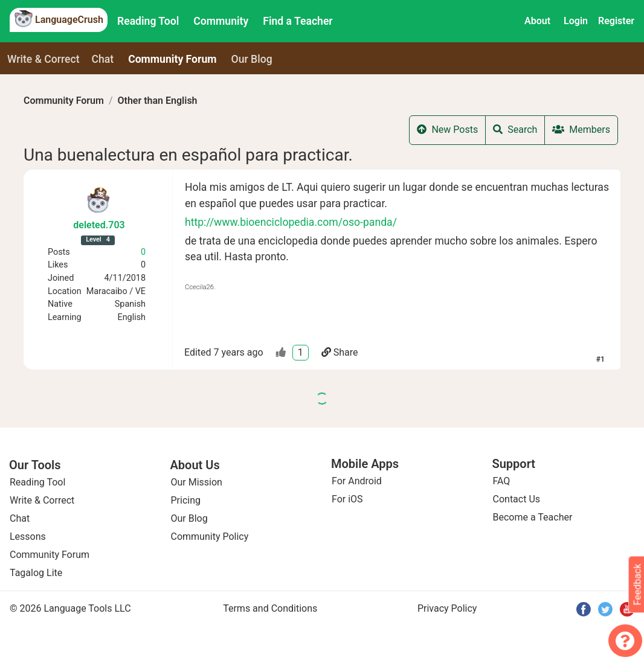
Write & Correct (43, 59)
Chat (103, 59)
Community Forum (64, 101)
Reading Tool (148, 21)
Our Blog (189, 518)
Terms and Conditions (270, 608)
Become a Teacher (533, 517)
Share (340, 352)
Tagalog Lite (36, 573)
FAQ (502, 481)
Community (221, 21)
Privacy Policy (447, 608)
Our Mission (197, 482)
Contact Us (517, 499)
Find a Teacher (298, 21)
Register (616, 21)
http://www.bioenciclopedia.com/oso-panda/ (291, 222)
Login (576, 21)
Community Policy (210, 537)
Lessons (28, 537)
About (537, 21)
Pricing (186, 500)
